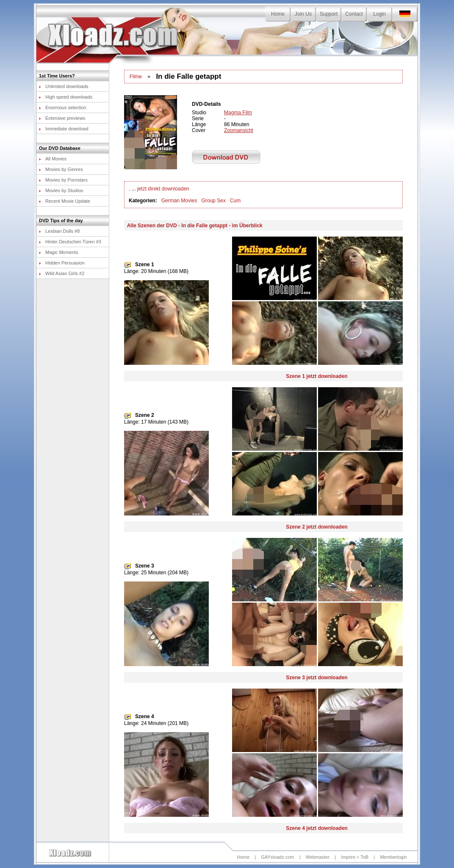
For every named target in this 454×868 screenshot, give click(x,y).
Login (379, 14)
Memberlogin (393, 857)
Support (329, 14)
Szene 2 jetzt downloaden (317, 527)
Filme (136, 77)
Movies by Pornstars (63, 180)
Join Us (303, 14)
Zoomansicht (239, 130)
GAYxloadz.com (277, 857)
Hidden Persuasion (62, 263)
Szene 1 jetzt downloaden (317, 376)
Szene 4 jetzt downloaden (317, 828)
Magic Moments (59, 252)
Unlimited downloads (64, 86)
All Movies (53, 159)
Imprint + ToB (355, 857)
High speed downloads (66, 97)
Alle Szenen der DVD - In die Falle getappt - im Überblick (195, 226)
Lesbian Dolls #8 (59, 231)
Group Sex (213, 201)
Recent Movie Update (65, 201)
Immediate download (64, 129)
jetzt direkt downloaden (163, 189)
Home (278, 14)
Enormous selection (63, 107)
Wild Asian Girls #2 (62, 273)
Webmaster (318, 857)
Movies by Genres (61, 169)
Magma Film (238, 113)
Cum (235, 201)
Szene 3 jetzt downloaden (317, 678)
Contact (354, 14)
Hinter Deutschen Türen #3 (70, 242)
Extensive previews (62, 118)
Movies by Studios (61, 190)
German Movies (179, 201)
